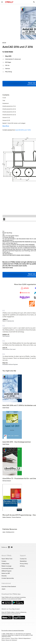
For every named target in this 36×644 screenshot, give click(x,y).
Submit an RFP (6, 573)
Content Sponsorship (8, 578)
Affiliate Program (7, 571)
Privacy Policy (24, 564)
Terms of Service (6, 638)
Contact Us (23, 559)
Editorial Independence (25, 638)
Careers (4, 561)
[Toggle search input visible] (34, 2)
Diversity (4, 576)
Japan (3, 589)
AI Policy (22, 566)
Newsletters (23, 561)
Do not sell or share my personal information (13, 631)
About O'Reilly (6, 556)
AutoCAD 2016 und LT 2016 (23, 130)
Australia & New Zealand (9, 586)
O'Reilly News (5, 564)
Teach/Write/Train (7, 559)
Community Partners (7, 568)
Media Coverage (6, 566)
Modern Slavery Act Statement (9, 640)
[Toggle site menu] (2, 2)
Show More (6, 126)
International (6, 583)
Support (23, 556)
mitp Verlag (9, 72)
